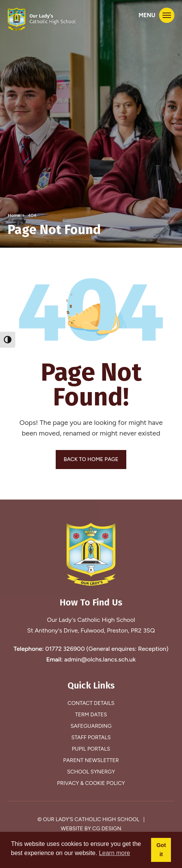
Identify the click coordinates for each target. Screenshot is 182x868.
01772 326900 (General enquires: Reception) (107, 649)
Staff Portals (91, 737)
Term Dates (91, 715)
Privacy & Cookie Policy (91, 783)
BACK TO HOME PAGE (91, 459)
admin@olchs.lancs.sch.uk (100, 659)
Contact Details (91, 703)
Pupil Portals (91, 749)
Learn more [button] (114, 853)
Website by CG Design (91, 829)
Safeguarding (91, 726)
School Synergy (91, 772)
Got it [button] (161, 850)
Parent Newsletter (91, 760)
